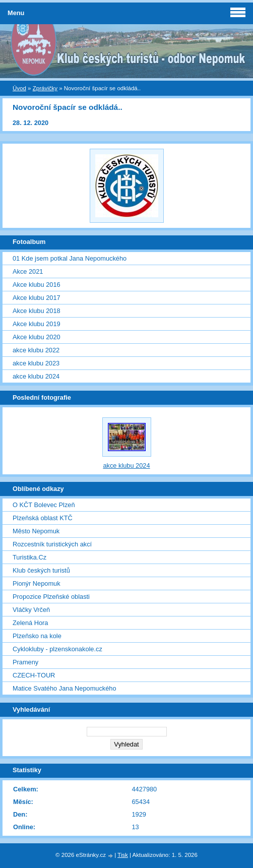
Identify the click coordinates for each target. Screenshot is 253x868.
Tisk (123, 855)
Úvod (19, 88)
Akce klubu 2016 (37, 285)
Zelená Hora (30, 623)
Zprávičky (45, 88)
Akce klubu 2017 (37, 298)
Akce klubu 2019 (37, 324)
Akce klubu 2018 (37, 311)
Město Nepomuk (36, 531)
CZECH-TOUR (34, 675)
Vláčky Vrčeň (31, 610)
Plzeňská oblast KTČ (43, 518)
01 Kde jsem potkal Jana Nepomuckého (70, 258)
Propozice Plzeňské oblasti (51, 597)
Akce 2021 (28, 271)
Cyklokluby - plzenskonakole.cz (57, 649)
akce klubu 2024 (36, 376)
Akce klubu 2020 (37, 337)
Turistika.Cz (29, 557)
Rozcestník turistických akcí (52, 544)
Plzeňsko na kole (37, 636)
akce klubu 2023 (36, 363)
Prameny (25, 662)
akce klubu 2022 (36, 350)
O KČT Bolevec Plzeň (44, 505)
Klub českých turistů (41, 570)
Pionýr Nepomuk (37, 583)
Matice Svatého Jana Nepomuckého (65, 688)
